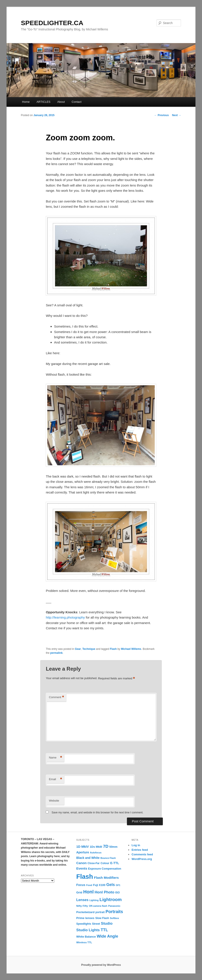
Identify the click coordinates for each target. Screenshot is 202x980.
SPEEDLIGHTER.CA (52, 23)
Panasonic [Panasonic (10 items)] (114, 906)
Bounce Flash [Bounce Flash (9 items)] (108, 858)
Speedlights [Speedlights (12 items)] (84, 924)
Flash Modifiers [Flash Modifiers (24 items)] (106, 878)
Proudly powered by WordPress (101, 965)
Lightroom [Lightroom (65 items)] (111, 899)
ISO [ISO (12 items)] (117, 893)
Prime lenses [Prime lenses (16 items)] (85, 918)
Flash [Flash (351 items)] (85, 876)
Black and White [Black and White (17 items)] (88, 858)
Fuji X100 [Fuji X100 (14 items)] (99, 885)
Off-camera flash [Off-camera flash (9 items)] (98, 906)
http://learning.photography (65, 617)
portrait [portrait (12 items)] (100, 912)
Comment (56, 697)
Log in (136, 845)
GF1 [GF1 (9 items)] (118, 885)
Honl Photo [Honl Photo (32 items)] (104, 892)
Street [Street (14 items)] (96, 924)
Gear (78, 649)
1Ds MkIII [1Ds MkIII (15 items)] (96, 847)
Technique (89, 649)
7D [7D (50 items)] (106, 846)
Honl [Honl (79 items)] (88, 892)
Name (55, 758)
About (61, 102)
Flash (113, 649)
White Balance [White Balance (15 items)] (86, 937)
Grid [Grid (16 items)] (79, 892)
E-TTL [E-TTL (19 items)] (115, 863)
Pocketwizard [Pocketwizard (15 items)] (85, 912)
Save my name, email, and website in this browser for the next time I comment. (97, 813)
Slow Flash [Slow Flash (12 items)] (102, 918)
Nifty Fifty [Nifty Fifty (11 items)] (82, 906)
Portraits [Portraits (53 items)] (114, 912)
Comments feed (142, 854)
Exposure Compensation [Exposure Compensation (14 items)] (105, 869)
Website (54, 801)
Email (55, 779)
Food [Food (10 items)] (89, 885)
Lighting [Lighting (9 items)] (94, 900)
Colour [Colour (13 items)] (105, 863)
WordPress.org (142, 859)
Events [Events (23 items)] (82, 868)
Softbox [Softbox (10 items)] (114, 918)
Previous (162, 115)
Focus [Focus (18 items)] (81, 885)
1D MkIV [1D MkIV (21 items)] (82, 847)
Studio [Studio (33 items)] (107, 923)
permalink (56, 653)
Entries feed (140, 850)
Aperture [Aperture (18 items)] (83, 852)
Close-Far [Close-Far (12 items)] (94, 863)
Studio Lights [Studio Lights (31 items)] (88, 930)
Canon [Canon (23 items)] (81, 863)
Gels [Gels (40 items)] (111, 885)
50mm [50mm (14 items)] (113, 847)
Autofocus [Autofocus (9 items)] (96, 853)
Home (26, 102)
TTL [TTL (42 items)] (104, 930)
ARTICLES (43, 102)
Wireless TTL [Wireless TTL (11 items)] (84, 942)
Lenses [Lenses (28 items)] (82, 900)
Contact (76, 102)
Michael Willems (131, 649)
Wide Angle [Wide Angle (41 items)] (107, 936)
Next (177, 115)
